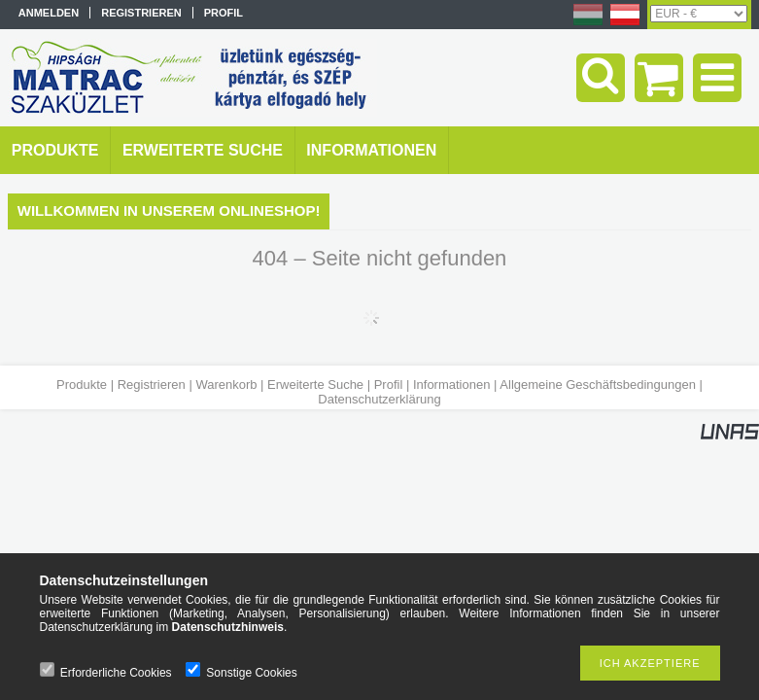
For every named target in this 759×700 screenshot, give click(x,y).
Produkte (82, 385)
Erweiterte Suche (315, 385)
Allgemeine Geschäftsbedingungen (598, 385)
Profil (389, 385)
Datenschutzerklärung (379, 399)
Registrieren (152, 385)
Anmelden (49, 13)
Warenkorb (226, 385)
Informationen (452, 385)
